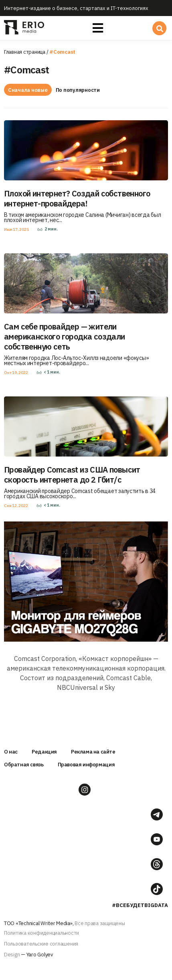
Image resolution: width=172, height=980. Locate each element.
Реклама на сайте (93, 752)
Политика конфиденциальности (41, 933)
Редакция (44, 752)
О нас (11, 752)
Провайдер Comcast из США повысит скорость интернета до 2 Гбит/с (72, 475)
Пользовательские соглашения (41, 944)
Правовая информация (86, 765)
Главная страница (25, 52)
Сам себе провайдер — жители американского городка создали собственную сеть (65, 336)
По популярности (78, 90)
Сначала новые (28, 90)
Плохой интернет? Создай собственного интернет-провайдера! (77, 198)
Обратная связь (24, 765)
